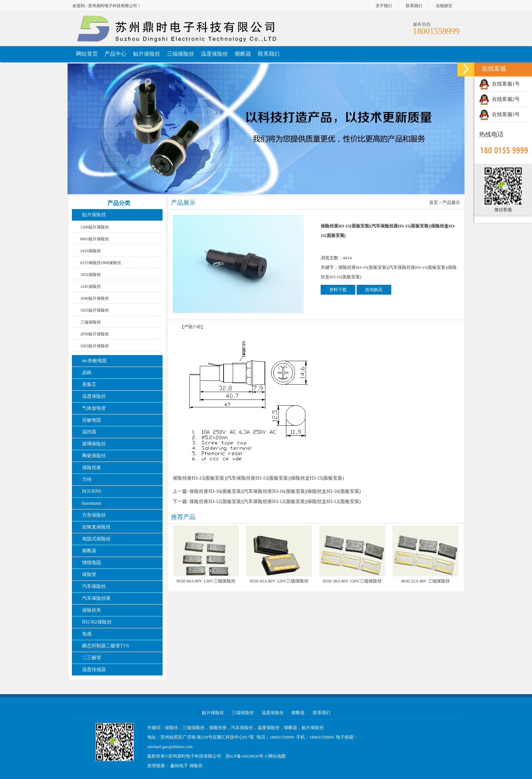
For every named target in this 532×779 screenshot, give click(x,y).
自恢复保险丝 (96, 527)
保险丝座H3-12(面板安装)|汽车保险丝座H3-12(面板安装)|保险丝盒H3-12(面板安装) (275, 502)
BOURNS (92, 491)
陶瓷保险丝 (94, 456)
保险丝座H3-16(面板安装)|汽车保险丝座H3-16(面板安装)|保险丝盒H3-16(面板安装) (275, 491)
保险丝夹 (92, 610)
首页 (434, 202)
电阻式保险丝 (96, 539)
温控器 (89, 432)
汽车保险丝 (94, 586)
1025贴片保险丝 (95, 310)
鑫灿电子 (179, 766)
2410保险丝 (91, 251)
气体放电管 (94, 408)
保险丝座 (92, 468)
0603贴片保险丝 (95, 239)
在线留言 (444, 6)
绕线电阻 (92, 563)
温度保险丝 (214, 54)
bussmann (92, 503)
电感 (87, 634)
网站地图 (277, 756)
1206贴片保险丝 (95, 227)
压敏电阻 (92, 420)
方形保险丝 (94, 515)
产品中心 (115, 54)
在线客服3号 (499, 114)
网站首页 (87, 54)
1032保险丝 (91, 275)
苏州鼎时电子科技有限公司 (195, 756)
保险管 (89, 574)
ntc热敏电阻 (94, 361)
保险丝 (196, 766)
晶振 (87, 373)
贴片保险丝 (147, 54)
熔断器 (243, 54)
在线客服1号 (499, 84)
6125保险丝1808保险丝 (101, 263)
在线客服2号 (499, 99)
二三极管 (92, 658)
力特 (87, 479)
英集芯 (89, 384)
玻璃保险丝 (94, 444)
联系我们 (414, 6)
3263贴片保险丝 (95, 346)
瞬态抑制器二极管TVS (106, 646)
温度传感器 (94, 670)
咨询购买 (374, 290)
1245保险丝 (91, 286)
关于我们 (384, 6)
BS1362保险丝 (97, 622)
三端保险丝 (180, 54)
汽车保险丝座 (96, 598)
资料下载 (338, 290)
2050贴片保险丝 (95, 334)
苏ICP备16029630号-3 (246, 756)
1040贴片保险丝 (95, 298)
